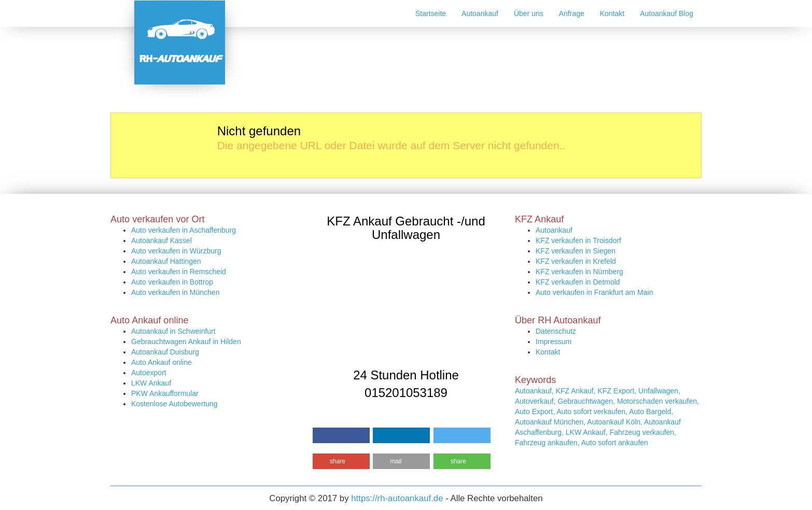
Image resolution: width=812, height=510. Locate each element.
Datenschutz (556, 331)
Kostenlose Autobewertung (174, 404)
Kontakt (612, 13)
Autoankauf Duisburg (165, 352)
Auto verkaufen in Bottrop (172, 282)
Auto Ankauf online (162, 362)
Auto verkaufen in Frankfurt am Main (594, 292)
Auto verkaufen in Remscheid (179, 272)
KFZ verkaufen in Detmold (578, 282)
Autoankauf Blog (667, 13)
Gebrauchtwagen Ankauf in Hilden (186, 342)
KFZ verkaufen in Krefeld (576, 261)
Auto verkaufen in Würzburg (176, 251)
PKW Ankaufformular (165, 393)
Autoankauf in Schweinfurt (173, 331)
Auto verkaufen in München (175, 292)
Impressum (554, 342)
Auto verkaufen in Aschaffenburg (184, 230)
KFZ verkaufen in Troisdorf (578, 240)
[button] (341, 435)
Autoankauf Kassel (162, 240)
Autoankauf (480, 13)
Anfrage (572, 13)
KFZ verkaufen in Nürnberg (579, 272)
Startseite (431, 13)
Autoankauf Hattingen (166, 261)
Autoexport (149, 373)
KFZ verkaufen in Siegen (576, 251)
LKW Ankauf (151, 383)
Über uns (529, 13)
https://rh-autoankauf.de (397, 498)
